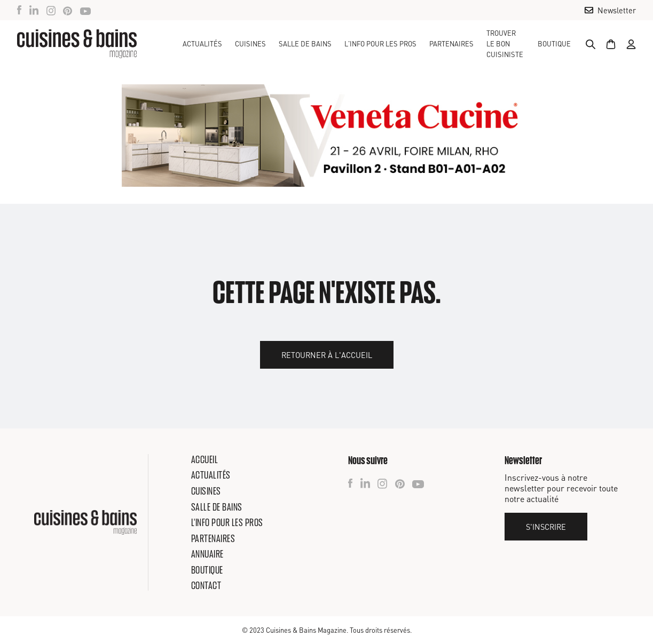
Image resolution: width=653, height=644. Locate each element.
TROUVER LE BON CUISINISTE (505, 44)
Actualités (202, 44)
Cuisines (206, 491)
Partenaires (451, 44)
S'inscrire (546, 527)
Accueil (205, 459)
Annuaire (207, 554)
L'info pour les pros (227, 522)
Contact (206, 585)
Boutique (554, 44)
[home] (77, 44)
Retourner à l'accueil (327, 355)
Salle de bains (217, 507)
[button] (250, 44)
